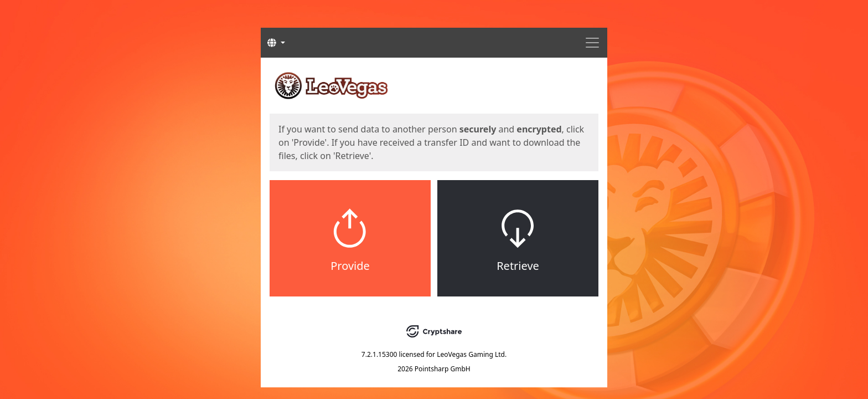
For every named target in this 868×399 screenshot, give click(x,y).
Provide (350, 266)
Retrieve (518, 266)
